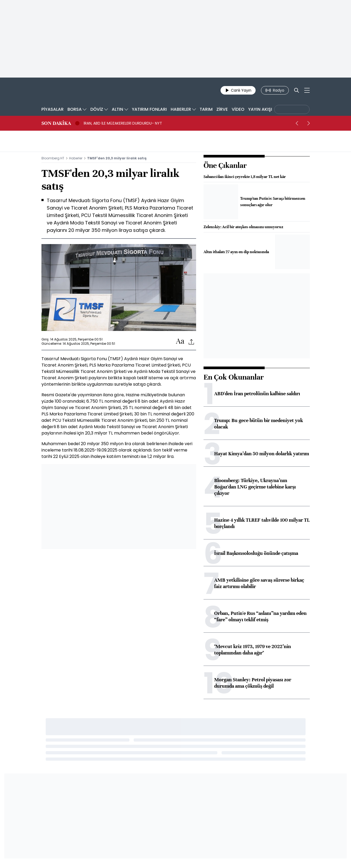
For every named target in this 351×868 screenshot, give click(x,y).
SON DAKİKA (56, 123)
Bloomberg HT (53, 158)
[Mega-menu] (307, 90)
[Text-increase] (180, 341)
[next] (309, 123)
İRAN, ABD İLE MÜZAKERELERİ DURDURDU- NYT (123, 123)
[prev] (297, 123)
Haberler (76, 158)
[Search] (297, 90)
